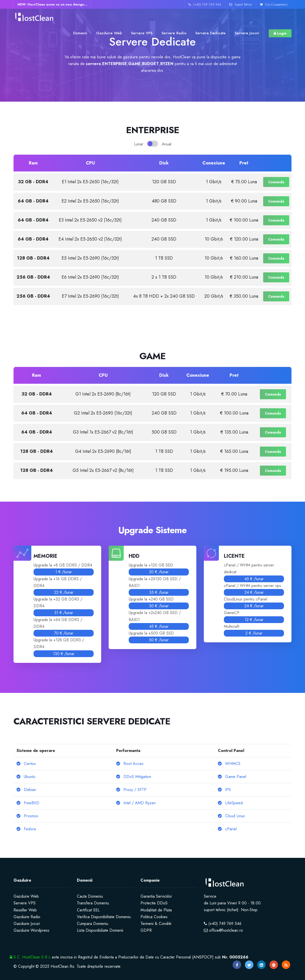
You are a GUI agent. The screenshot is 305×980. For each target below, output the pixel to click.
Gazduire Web (109, 33)
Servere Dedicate (210, 33)
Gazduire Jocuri (27, 924)
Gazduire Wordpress (31, 930)
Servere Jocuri (247, 33)
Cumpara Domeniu (93, 924)
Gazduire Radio (27, 917)
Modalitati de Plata (156, 910)
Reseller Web (25, 910)
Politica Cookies (154, 917)
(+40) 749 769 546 (205, 4)
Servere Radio (174, 33)
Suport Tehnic (241, 4)
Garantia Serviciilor (156, 896)
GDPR (146, 930)
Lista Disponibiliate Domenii (100, 930)
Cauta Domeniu (90, 896)
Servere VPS (142, 33)
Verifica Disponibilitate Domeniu (104, 917)
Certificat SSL (88, 910)
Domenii (80, 33)
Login (280, 33)
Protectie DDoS (154, 903)
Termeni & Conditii (156, 924)
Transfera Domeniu (93, 903)
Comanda (276, 182)
